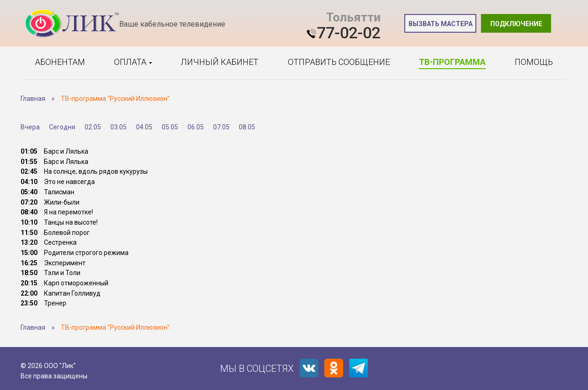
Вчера (30, 127)
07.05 (221, 127)
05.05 (170, 127)
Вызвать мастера (441, 24)
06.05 (196, 127)
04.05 (144, 127)
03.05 (118, 127)
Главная (33, 99)
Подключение (516, 24)
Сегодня (62, 127)
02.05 (93, 127)
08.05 (247, 127)
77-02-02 (349, 33)
